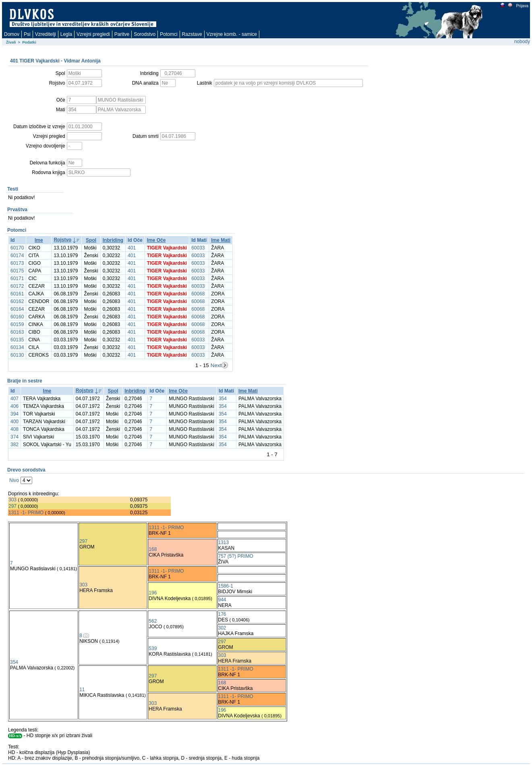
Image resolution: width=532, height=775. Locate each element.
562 (153, 621)
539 (153, 648)
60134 (17, 347)
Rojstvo (62, 240)
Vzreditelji (46, 34)
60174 (17, 256)
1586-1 (226, 586)
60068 (198, 294)
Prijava (522, 6)
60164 (17, 309)
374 (14, 437)
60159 (17, 324)
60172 (17, 286)
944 (222, 600)
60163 (17, 332)
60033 (198, 248)
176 (222, 614)
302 (222, 628)
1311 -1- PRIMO (26, 513)
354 (223, 399)
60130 (17, 355)
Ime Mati (221, 240)
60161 (17, 294)
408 (14, 429)
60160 (17, 317)
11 (82, 690)
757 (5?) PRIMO (236, 556)
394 (14, 414)
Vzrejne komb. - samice (232, 34)
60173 (17, 263)
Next (216, 365)
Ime (39, 240)
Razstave (192, 34)
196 (153, 593)
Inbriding (113, 240)
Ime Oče (156, 240)
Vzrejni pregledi (93, 34)
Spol (91, 240)
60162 (17, 301)
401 (132, 248)
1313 (224, 542)
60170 (17, 248)
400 (14, 422)
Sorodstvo (145, 34)
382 (14, 445)
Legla (66, 34)
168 (153, 549)
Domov (12, 34)
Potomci (169, 34)
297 (12, 506)
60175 (17, 271)
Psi (27, 34)
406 (14, 406)
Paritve (122, 34)
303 (12, 500)
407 (14, 399)
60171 (17, 278)
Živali (11, 42)
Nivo (14, 480)
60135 (17, 340)
